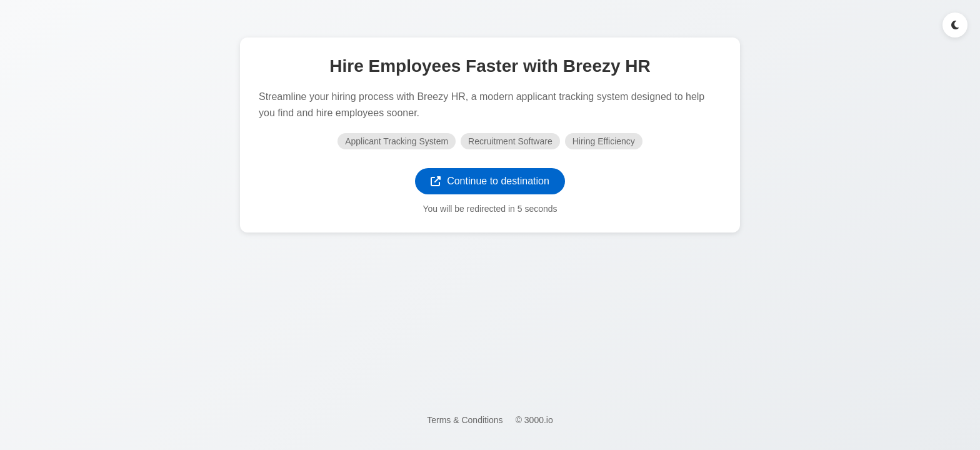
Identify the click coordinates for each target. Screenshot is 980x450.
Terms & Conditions (465, 420)
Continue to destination (490, 181)
